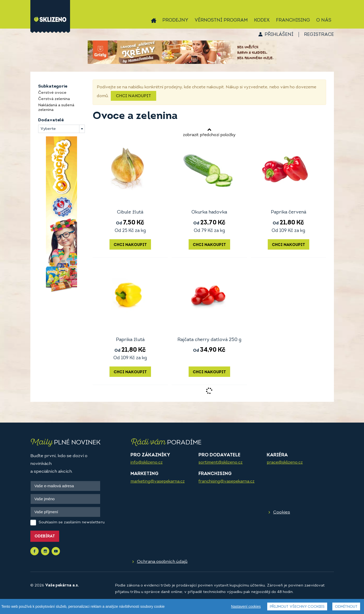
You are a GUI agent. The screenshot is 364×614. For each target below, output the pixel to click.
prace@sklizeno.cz (285, 463)
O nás (324, 20)
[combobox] (61, 129)
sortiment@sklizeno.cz (221, 463)
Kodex (262, 20)
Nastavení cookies (246, 606)
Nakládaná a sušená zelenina (56, 108)
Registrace (319, 35)
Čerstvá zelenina (54, 99)
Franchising (293, 20)
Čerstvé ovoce (52, 93)
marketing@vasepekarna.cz (158, 482)
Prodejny (175, 20)
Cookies (282, 512)
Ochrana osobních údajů (162, 562)
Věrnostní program (221, 20)
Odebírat (45, 536)
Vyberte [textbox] (48, 129)
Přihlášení (279, 35)
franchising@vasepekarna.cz (226, 482)
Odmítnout (346, 607)
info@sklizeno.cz (147, 463)
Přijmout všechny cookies (297, 607)
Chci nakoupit (133, 96)
